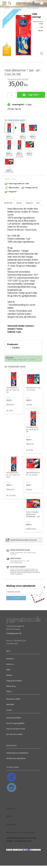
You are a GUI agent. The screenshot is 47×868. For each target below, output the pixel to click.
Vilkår (8, 670)
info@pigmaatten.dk (14, 633)
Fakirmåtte (10, 704)
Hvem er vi (10, 664)
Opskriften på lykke (14, 718)
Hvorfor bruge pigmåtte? (15, 723)
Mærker (9, 675)
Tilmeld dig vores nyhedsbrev (17, 753)
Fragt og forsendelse (14, 681)
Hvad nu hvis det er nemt (16, 729)
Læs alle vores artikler (14, 734)
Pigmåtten (16, 347)
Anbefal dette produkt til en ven (24, 540)
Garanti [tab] (19, 203)
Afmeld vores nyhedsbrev (16, 758)
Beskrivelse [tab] (8, 203)
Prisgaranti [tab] (29, 203)
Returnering (11, 686)
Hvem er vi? (12, 808)
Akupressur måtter (13, 699)
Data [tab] (38, 203)
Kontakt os (10, 659)
